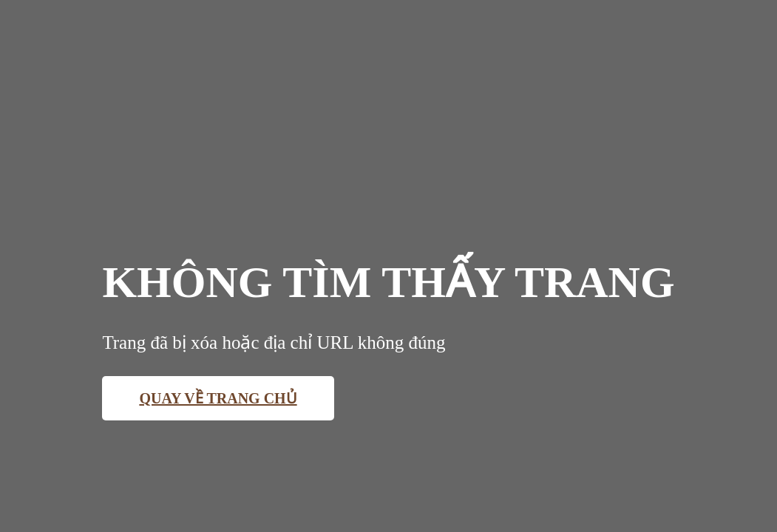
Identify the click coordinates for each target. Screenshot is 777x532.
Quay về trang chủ (218, 398)
